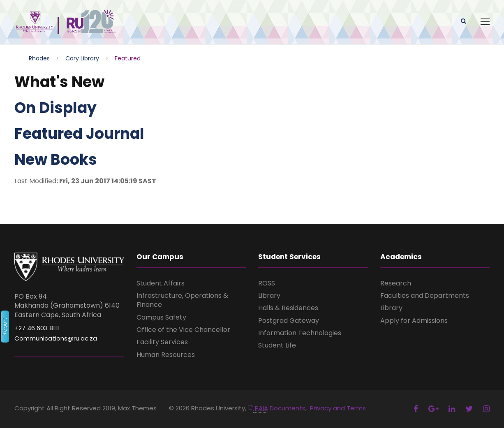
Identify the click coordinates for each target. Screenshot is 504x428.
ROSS (267, 283)
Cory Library (82, 58)
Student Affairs (161, 283)
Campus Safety (161, 317)
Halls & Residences (288, 308)
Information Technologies (300, 333)
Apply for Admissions (414, 321)
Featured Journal (79, 134)
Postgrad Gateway (289, 321)
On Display (55, 108)
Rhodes (39, 58)
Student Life (277, 345)
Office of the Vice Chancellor (183, 330)
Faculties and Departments (425, 296)
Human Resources (166, 355)
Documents (277, 408)
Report (5, 327)
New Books (56, 160)
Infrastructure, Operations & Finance (182, 300)
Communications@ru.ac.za (56, 338)
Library (269, 296)
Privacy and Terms (338, 408)
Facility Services (162, 342)
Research (396, 283)
